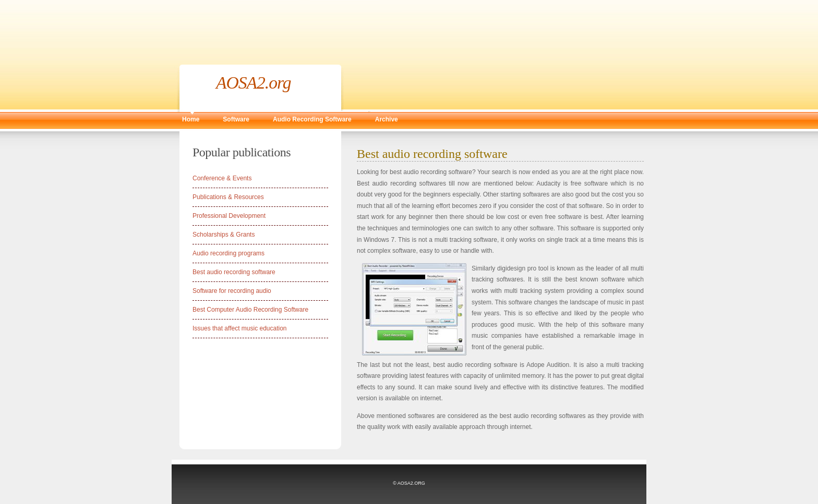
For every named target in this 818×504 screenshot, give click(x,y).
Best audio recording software (234, 272)
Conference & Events (222, 178)
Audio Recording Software (312, 119)
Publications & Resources (228, 197)
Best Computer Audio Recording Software (250, 310)
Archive (387, 119)
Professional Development (229, 216)
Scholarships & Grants (224, 235)
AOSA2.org (254, 83)
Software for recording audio (232, 291)
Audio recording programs (228, 253)
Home (191, 119)
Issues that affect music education (240, 328)
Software (236, 119)
